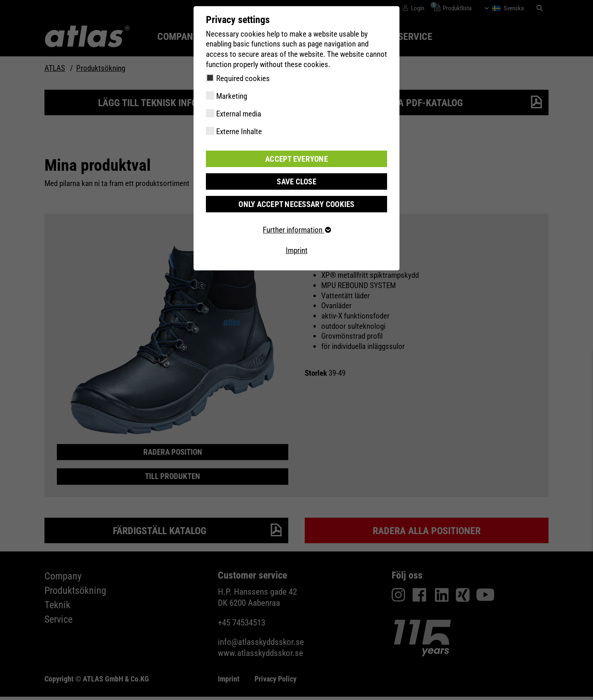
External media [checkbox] (239, 114)
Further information (296, 230)
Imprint (297, 250)
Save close (296, 181)
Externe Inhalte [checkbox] (239, 131)
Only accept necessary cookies (296, 204)
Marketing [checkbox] (232, 96)
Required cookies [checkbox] (243, 78)
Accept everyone (296, 159)
